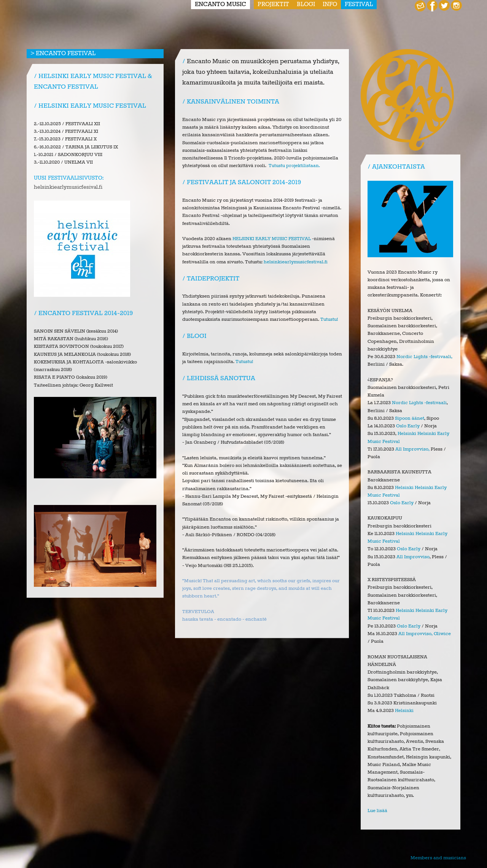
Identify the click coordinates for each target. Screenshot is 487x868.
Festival (359, 5)
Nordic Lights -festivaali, (424, 357)
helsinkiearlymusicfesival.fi (68, 187)
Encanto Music (220, 5)
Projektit (273, 5)
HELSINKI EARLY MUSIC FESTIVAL (272, 239)
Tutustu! (329, 319)
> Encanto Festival (63, 54)
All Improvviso (413, 557)
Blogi (306, 5)
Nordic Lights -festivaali (419, 403)
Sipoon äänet (410, 418)
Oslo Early (408, 426)
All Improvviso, (412, 449)
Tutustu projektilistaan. (294, 166)
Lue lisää (377, 811)
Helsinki (404, 711)
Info (330, 5)
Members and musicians (438, 858)
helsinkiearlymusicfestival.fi (296, 262)
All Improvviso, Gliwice (425, 634)
